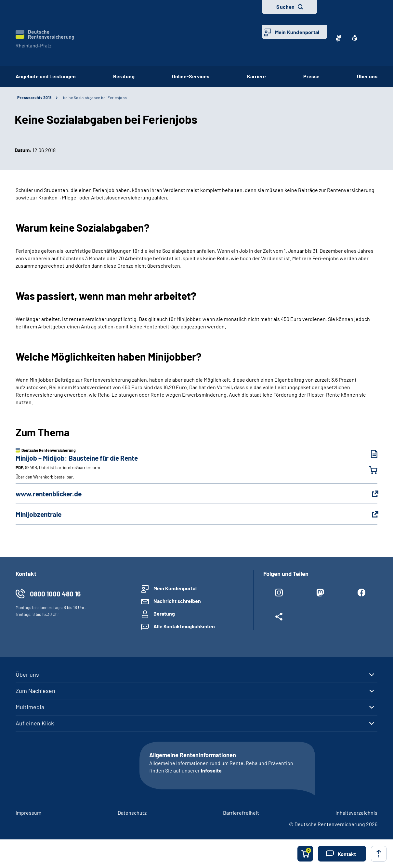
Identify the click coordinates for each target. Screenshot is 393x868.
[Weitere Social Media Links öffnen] (279, 618)
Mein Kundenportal (297, 32)
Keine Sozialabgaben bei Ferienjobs (95, 97)
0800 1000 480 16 (55, 594)
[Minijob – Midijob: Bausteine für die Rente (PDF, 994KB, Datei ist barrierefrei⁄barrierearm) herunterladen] (369, 454)
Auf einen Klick (35, 723)
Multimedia (30, 707)
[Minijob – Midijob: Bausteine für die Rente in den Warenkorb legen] (369, 470)
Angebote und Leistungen (46, 76)
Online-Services (191, 76)
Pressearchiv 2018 (34, 97)
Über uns (367, 76)
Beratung (124, 76)
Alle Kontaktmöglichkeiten (184, 626)
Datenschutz (132, 813)
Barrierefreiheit (241, 813)
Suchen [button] (285, 7)
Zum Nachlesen (35, 691)
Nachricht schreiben (177, 601)
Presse (311, 76)
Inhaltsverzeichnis (356, 813)
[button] (342, 854)
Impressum (28, 813)
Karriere (256, 76)
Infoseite (211, 770)
